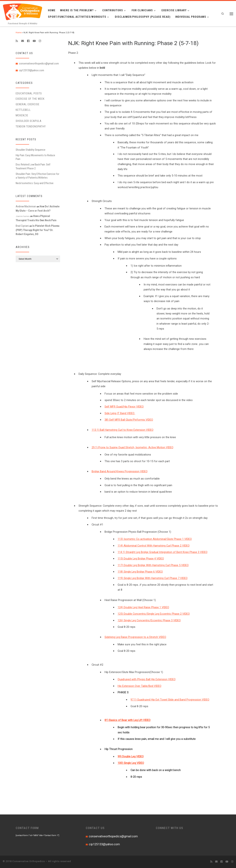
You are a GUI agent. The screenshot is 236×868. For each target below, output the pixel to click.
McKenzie (22, 115)
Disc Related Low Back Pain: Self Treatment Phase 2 (33, 166)
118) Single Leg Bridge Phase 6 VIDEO (140, 572)
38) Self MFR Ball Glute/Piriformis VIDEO (129, 420)
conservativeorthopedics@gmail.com (39, 64)
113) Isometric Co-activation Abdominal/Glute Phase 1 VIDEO (155, 539)
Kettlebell (23, 110)
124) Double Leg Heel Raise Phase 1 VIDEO (143, 607)
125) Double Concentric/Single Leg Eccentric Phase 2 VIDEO (154, 614)
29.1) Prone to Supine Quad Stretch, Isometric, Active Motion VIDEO (132, 447)
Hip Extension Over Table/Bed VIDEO (139, 686)
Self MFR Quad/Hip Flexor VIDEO (124, 407)
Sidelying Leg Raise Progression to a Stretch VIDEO (135, 637)
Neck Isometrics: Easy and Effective (35, 183)
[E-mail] (23, 41)
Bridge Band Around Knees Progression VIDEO (120, 471)
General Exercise (28, 104)
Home (19, 32)
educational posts (29, 93)
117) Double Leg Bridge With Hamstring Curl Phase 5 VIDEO (153, 565)
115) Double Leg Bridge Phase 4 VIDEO (141, 559)
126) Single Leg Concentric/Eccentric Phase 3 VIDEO (149, 620)
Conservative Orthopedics (29, 861)
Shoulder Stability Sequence (31, 150)
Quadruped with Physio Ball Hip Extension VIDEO (147, 679)
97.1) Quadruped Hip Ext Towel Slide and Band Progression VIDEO (170, 700)
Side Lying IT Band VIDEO (120, 413)
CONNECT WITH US (169, 828)
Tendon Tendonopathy (31, 126)
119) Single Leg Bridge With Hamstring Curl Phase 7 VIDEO (153, 578)
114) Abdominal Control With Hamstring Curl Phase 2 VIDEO (154, 546)
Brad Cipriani (22, 226)
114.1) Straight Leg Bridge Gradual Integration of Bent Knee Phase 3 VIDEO (163, 552)
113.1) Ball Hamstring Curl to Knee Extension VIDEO (123, 430)
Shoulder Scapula (29, 121)
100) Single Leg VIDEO (131, 763)
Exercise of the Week (30, 99)
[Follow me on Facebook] (28, 41)
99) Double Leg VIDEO (131, 756)
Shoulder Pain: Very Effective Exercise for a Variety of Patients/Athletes (37, 176)
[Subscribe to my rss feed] (17, 41)
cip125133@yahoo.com (32, 70)
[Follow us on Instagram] (40, 41)
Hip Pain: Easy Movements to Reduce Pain (35, 157)
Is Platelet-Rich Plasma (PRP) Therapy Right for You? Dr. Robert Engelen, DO (38, 230)
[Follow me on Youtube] (34, 41)
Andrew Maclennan (26, 206)
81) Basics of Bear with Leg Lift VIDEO (127, 720)
